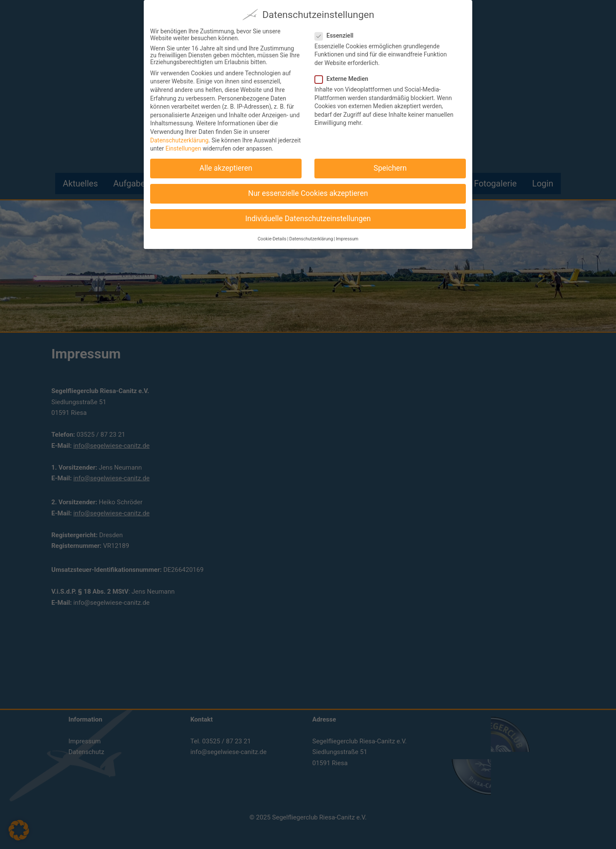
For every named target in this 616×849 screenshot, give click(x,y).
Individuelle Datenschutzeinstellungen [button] (308, 217)
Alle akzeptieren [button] (226, 167)
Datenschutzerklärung (179, 139)
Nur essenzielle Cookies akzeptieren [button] (308, 192)
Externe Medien (345, 77)
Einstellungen (184, 147)
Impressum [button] (347, 237)
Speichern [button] (390, 167)
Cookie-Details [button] (272, 237)
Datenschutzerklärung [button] (311, 237)
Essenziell (338, 34)
